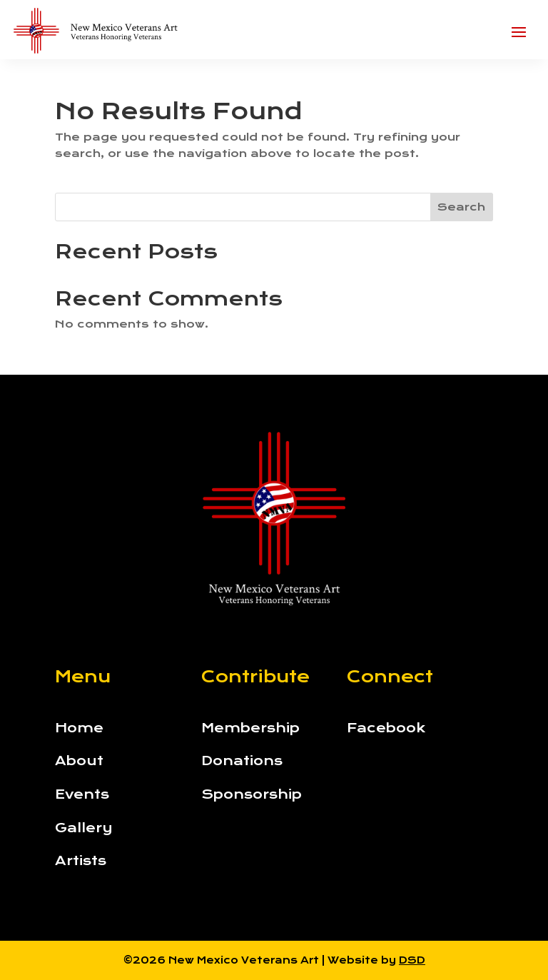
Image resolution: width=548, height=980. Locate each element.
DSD (412, 960)
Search (461, 207)
